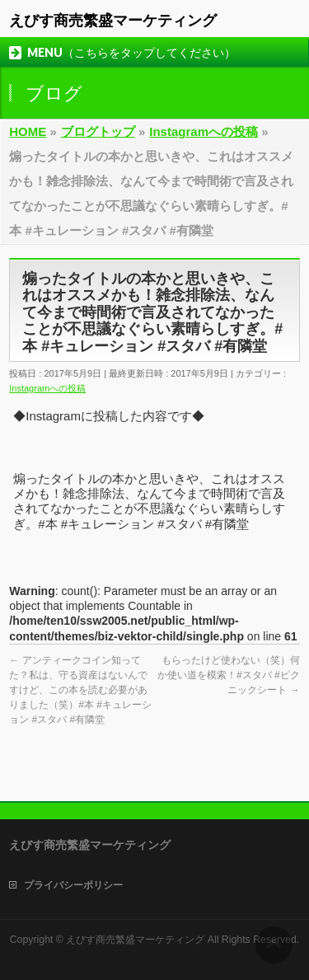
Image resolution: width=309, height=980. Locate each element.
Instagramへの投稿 (47, 388)
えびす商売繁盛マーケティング (113, 21)
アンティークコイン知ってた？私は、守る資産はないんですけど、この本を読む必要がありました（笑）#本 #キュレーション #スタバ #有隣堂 (80, 690)
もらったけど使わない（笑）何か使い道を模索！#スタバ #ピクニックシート (229, 675)
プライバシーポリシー (73, 885)
